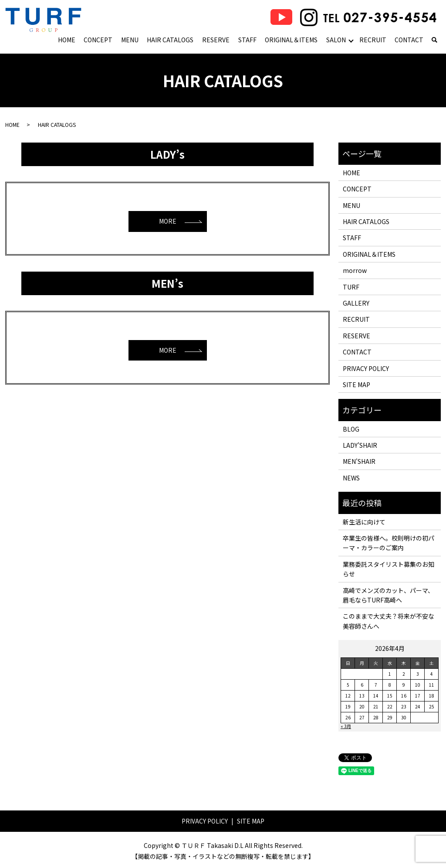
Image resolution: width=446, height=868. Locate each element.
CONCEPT (98, 40)
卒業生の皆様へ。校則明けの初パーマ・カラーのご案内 (389, 543)
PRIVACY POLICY (366, 368)
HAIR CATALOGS (170, 40)
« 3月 (346, 726)
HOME (67, 40)
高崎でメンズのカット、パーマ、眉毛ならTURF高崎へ (388, 595)
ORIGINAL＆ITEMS (291, 40)
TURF (351, 287)
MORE (168, 221)
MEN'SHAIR (359, 461)
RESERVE (216, 40)
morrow (355, 270)
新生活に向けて (364, 522)
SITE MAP (356, 385)
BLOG (351, 429)
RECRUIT (373, 40)
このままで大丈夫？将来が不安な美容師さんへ (389, 621)
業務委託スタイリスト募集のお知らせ (389, 569)
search (434, 41)
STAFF (247, 40)
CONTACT (409, 40)
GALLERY (356, 303)
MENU (130, 40)
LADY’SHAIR (360, 445)
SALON (336, 40)
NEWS (351, 478)
